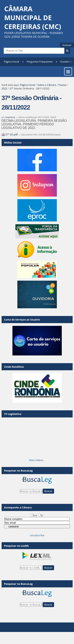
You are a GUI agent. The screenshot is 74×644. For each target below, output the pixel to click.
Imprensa (10, 117)
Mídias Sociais (13, 142)
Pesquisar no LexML (16, 546)
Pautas (62, 85)
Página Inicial (11, 62)
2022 (4, 88)
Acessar (67, 45)
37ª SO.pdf (10, 134)
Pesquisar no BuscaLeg (18, 471)
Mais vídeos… (37, 460)
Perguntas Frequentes (40, 62)
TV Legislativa (13, 414)
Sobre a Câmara (47, 85)
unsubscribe (37, 535)
